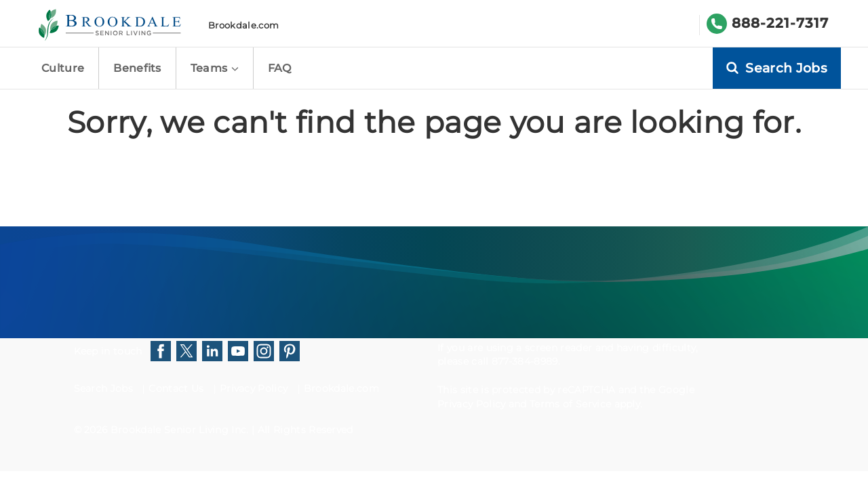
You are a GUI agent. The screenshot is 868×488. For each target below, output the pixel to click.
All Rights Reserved (305, 430)
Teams (215, 68)
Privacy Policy (254, 388)
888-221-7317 (780, 23)
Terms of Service (570, 404)
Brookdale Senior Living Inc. (181, 430)
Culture (63, 68)
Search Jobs (104, 388)
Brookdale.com (243, 25)
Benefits (137, 68)
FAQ (280, 68)
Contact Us (176, 388)
